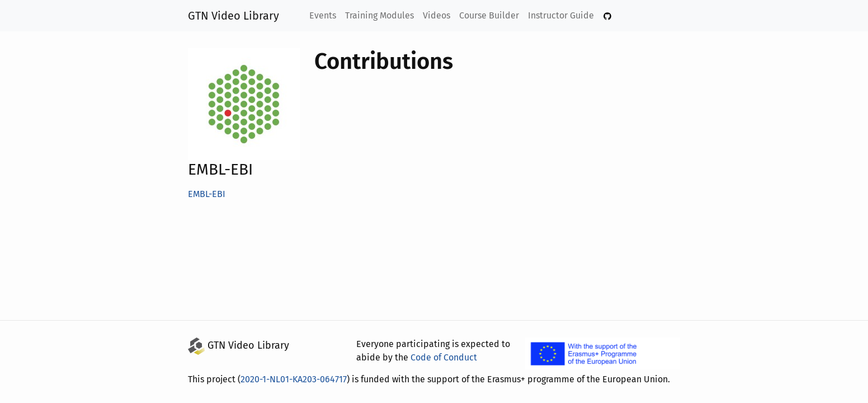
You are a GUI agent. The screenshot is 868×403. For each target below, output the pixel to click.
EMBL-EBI (209, 194)
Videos (438, 15)
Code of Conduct (441, 357)
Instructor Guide (560, 15)
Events (324, 15)
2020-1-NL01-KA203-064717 (297, 379)
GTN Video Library (234, 16)
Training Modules (381, 15)
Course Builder (490, 15)
